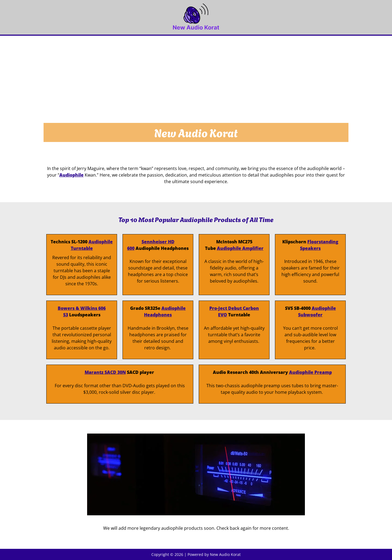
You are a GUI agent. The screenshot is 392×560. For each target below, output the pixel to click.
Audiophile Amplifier (240, 248)
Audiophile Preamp (310, 372)
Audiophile (71, 175)
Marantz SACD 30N (105, 372)
